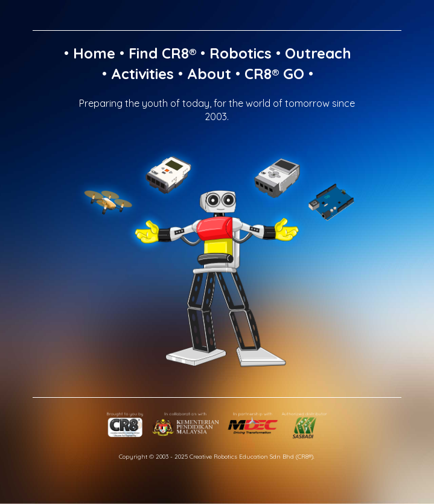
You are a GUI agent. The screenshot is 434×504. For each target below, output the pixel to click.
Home (94, 53)
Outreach (318, 53)
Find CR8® (162, 53)
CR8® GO (274, 74)
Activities (142, 74)
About (209, 74)
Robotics (241, 53)
